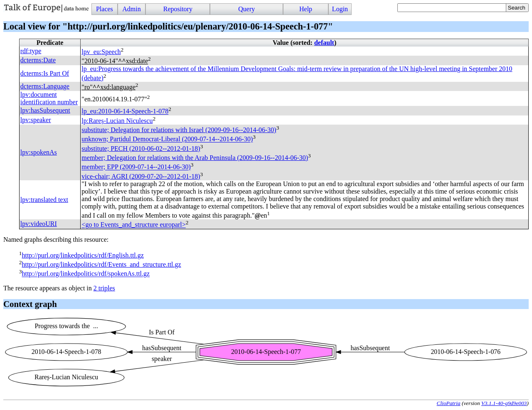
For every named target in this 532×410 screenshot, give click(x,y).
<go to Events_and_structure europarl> (133, 225)
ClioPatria (449, 403)
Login (340, 9)
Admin (131, 9)
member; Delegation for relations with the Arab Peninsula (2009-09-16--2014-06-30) (195, 158)
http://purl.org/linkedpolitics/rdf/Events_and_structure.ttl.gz (101, 264)
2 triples (104, 288)
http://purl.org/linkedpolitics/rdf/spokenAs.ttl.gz (86, 274)
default (324, 43)
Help (306, 9)
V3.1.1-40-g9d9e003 (504, 403)
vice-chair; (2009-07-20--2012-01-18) (141, 176)
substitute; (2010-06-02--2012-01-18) (141, 149)
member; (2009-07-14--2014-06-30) (136, 167)
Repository (178, 9)
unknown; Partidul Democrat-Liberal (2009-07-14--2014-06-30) (167, 139)
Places (105, 9)
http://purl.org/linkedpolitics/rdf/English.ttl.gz (83, 255)
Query (246, 9)
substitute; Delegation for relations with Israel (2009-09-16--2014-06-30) (179, 130)
